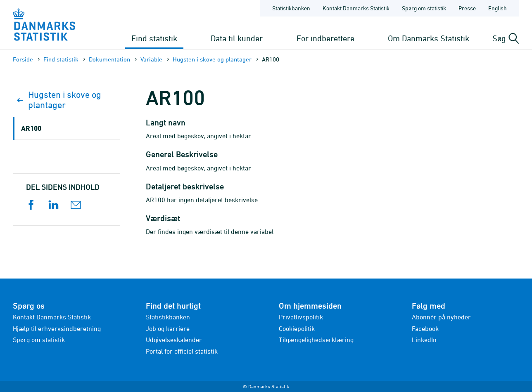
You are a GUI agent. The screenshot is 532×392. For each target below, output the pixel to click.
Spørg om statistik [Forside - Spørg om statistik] (424, 8)
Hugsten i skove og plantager (212, 59)
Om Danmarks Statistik (429, 38)
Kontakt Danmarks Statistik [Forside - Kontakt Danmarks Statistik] (356, 8)
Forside (23, 59)
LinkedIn (424, 340)
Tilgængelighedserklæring (316, 340)
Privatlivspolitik (301, 317)
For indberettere (325, 38)
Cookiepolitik (297, 328)
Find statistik (154, 38)
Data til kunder (237, 38)
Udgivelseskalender (174, 340)
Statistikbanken (291, 8)
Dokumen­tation (109, 59)
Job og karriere (168, 328)
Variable (151, 59)
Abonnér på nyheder (441, 317)
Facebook (425, 328)
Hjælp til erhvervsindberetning (57, 328)
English (498, 8)
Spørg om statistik (39, 340)
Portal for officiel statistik (182, 351)
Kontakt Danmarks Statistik (52, 317)
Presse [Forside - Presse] (467, 8)
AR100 (31, 128)
